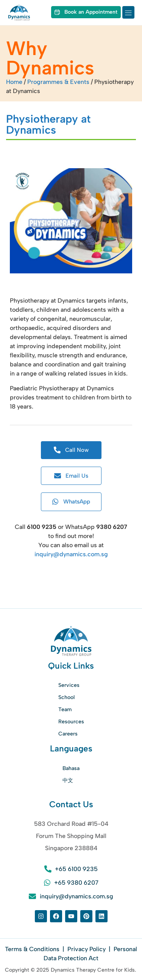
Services (69, 685)
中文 (68, 780)
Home (14, 82)
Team (65, 709)
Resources (71, 722)
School (66, 697)
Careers (68, 734)
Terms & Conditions (33, 949)
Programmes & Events (58, 82)
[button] (128, 12)
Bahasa (71, 768)
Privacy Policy (87, 949)
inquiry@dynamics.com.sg (71, 554)
